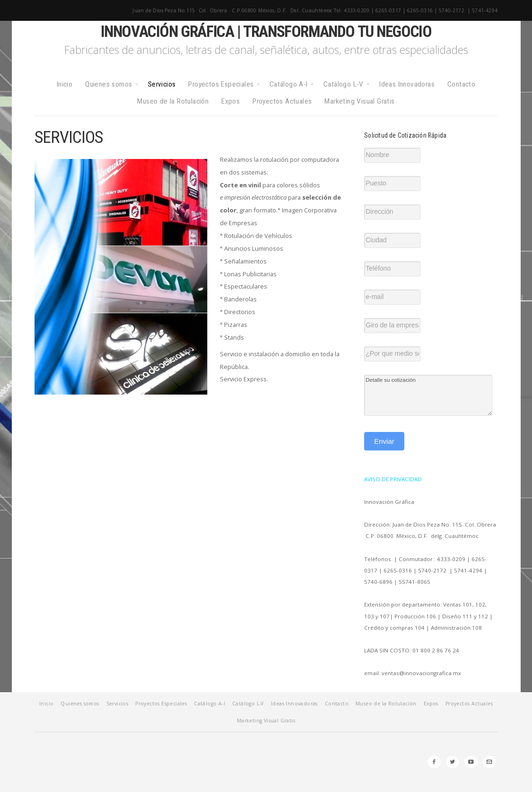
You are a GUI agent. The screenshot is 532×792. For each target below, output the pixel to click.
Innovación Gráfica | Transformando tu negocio (266, 31)
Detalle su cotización (428, 395)
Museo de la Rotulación (173, 101)
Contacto (461, 84)
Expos (231, 101)
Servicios (162, 84)
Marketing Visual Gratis (359, 101)
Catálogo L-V (344, 84)
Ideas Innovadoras (407, 84)
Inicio (65, 84)
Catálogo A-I (289, 84)
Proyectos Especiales (221, 84)
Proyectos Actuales (282, 101)
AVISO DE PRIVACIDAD (393, 479)
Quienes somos (109, 84)
